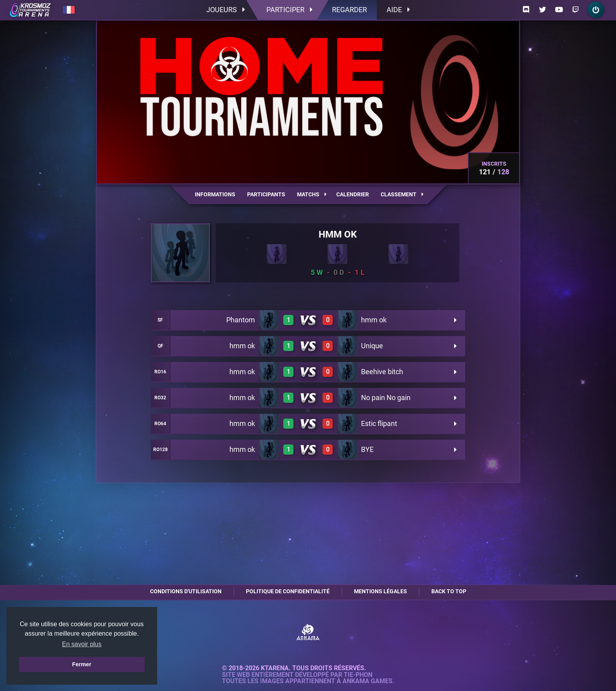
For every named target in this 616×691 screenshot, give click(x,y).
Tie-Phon (358, 675)
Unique (372, 346)
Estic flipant (379, 423)
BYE (367, 449)
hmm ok (374, 320)
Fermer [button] (82, 664)
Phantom (241, 320)
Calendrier (353, 194)
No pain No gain (386, 398)
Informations (215, 194)
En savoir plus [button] (82, 644)
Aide (398, 10)
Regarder (349, 10)
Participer (289, 10)
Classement (402, 194)
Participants (266, 194)
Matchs (312, 194)
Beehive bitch (382, 372)
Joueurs (225, 10)
